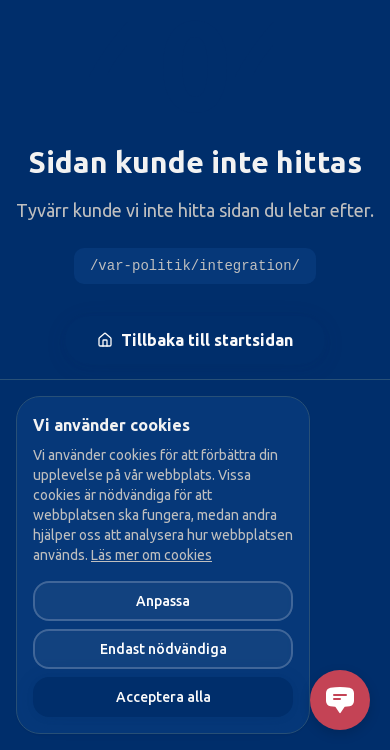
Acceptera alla (163, 697)
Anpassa (163, 601)
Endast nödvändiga (163, 649)
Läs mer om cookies (151, 555)
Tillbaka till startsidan (195, 340)
